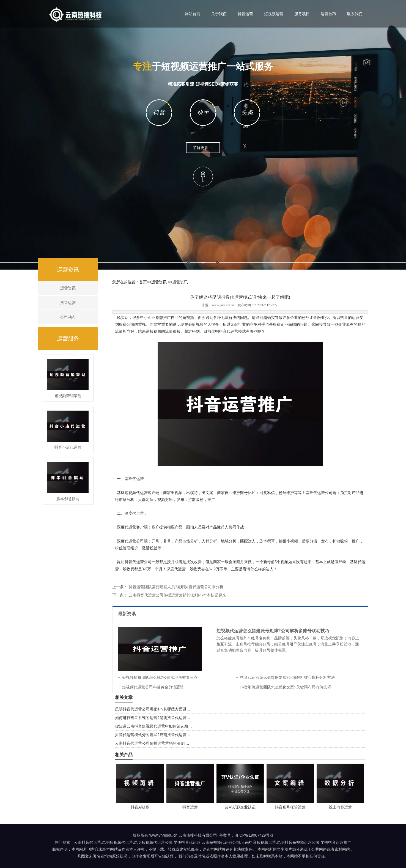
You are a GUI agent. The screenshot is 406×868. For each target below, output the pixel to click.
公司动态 (68, 317)
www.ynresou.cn (223, 305)
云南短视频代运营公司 (221, 842)
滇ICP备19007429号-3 (254, 835)
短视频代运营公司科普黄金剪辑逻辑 (153, 687)
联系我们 (355, 14)
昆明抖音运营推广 (336, 842)
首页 (143, 282)
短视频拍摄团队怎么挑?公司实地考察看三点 (160, 677)
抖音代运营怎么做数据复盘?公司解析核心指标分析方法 (287, 677)
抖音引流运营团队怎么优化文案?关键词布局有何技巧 (286, 687)
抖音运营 (245, 14)
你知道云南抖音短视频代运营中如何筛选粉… (153, 726)
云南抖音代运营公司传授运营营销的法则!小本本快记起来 (177, 595)
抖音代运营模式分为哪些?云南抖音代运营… (153, 735)
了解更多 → (203, 148)
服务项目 (302, 14)
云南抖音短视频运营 (259, 842)
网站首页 (193, 14)
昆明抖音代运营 (225, 331)
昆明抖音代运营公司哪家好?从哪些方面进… (153, 709)
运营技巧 (328, 14)
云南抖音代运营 (87, 842)
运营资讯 (68, 270)
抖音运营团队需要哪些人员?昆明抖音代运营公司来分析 (175, 587)
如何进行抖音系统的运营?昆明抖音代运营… (153, 718)
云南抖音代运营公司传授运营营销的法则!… (152, 743)
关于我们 (219, 14)
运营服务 (68, 338)
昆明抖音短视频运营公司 (298, 842)
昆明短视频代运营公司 (153, 842)
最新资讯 (127, 614)
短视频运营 (274, 14)
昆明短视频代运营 (117, 842)
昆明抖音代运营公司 (134, 562)
